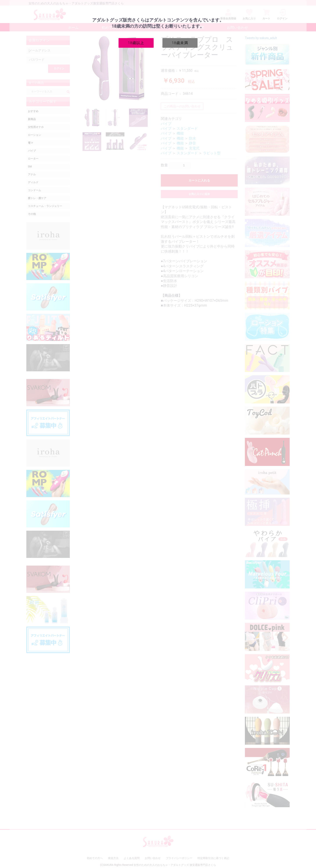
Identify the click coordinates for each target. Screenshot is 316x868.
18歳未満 (180, 43)
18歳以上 (136, 43)
